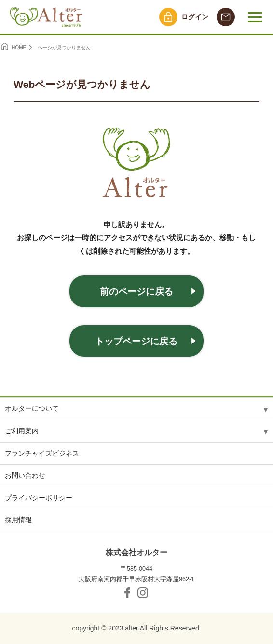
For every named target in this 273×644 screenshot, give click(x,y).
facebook (127, 593)
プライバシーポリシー (39, 498)
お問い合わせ (25, 475)
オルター (47, 17)
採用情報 (18, 520)
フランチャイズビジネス (42, 453)
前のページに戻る (136, 292)
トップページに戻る (136, 341)
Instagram (143, 593)
